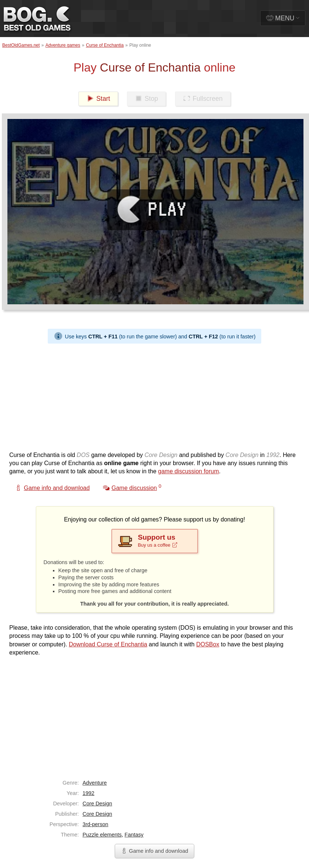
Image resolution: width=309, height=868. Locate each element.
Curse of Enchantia (105, 45)
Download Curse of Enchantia (108, 644)
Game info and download (154, 851)
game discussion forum (189, 471)
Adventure (95, 783)
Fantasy (134, 835)
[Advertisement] (142, 395)
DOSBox (208, 644)
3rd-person (95, 824)
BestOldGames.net (21, 45)
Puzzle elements (102, 835)
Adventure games (63, 45)
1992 (88, 793)
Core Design (97, 804)
